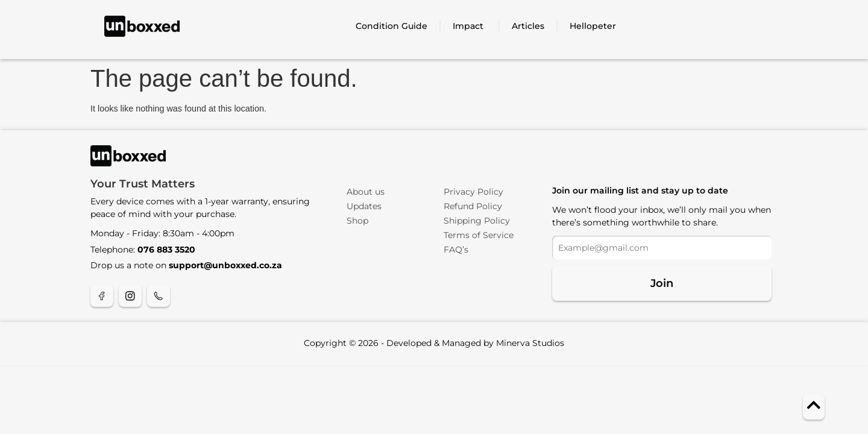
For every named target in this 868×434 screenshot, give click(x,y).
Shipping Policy (477, 221)
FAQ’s (456, 250)
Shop (357, 221)
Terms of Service (479, 235)
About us (366, 192)
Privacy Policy (473, 192)
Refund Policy (473, 206)
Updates (364, 206)
